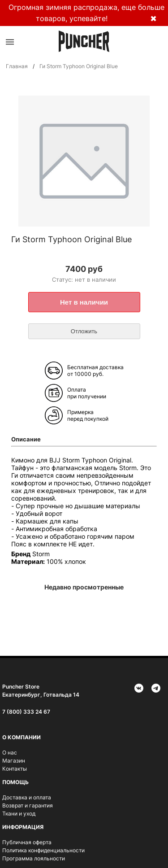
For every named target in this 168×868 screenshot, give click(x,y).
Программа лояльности (34, 858)
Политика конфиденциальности (43, 850)
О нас (10, 752)
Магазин (14, 761)
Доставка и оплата (27, 797)
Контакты (15, 769)
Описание (26, 439)
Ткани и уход (19, 813)
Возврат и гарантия (28, 805)
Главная (17, 66)
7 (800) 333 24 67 (26, 712)
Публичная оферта (27, 842)
